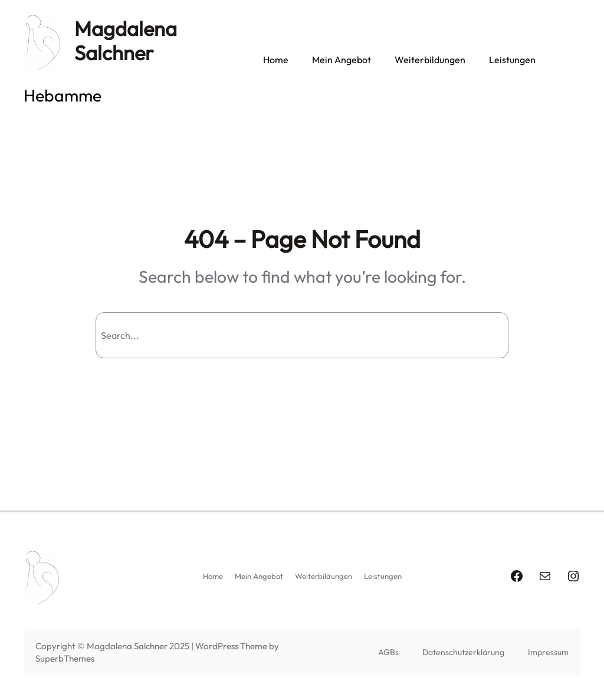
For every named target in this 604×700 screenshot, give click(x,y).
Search (477, 335)
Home (276, 60)
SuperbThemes (65, 658)
